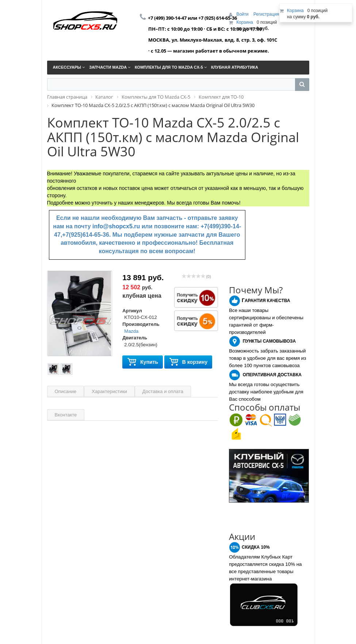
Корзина (245, 22)
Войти (243, 14)
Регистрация (266, 14)
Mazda (131, 331)
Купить (143, 362)
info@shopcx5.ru (116, 226)
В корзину (188, 362)
